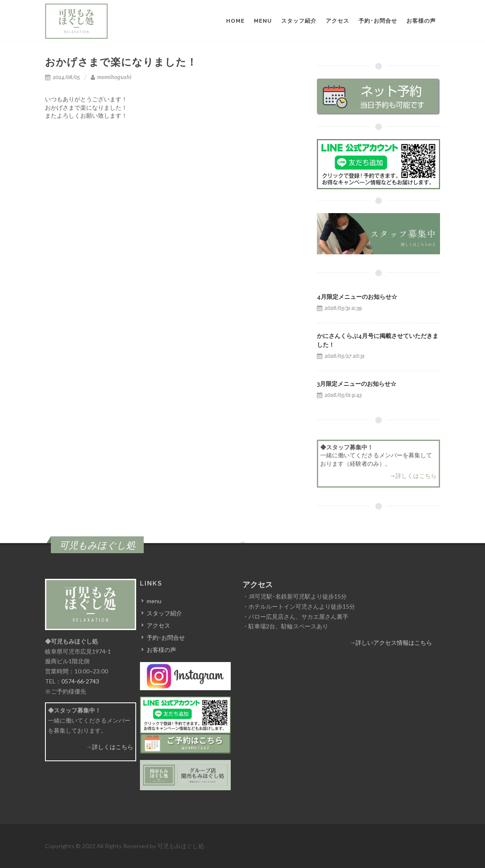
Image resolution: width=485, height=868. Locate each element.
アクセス (158, 625)
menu (154, 601)
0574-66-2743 (80, 681)
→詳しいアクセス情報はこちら (391, 642)
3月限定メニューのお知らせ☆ (357, 384)
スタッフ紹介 (164, 613)
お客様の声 (161, 650)
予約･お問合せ (166, 637)
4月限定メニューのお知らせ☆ (357, 297)
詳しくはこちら (416, 476)
